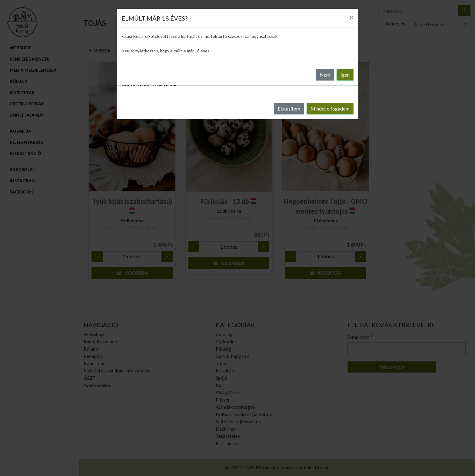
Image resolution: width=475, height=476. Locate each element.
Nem (325, 75)
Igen (345, 75)
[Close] (351, 17)
